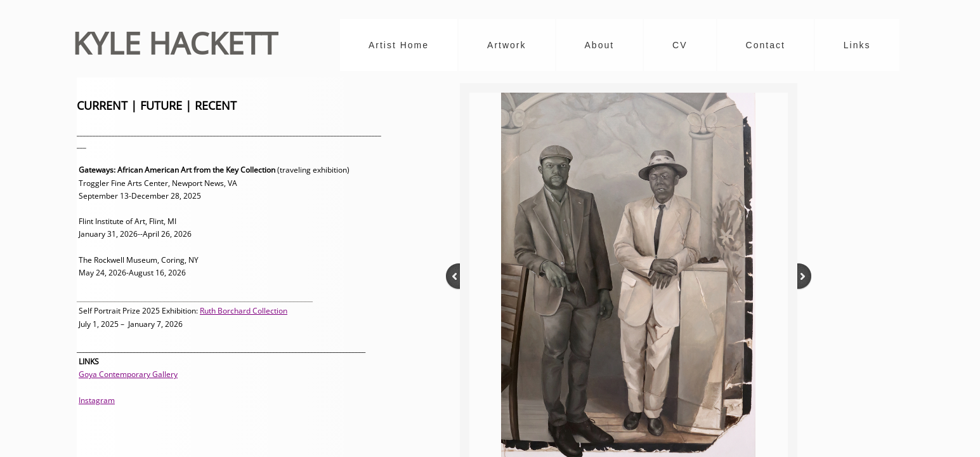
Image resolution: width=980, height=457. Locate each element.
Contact (766, 45)
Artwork (506, 45)
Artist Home (399, 45)
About (600, 45)
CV (680, 45)
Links (857, 45)
